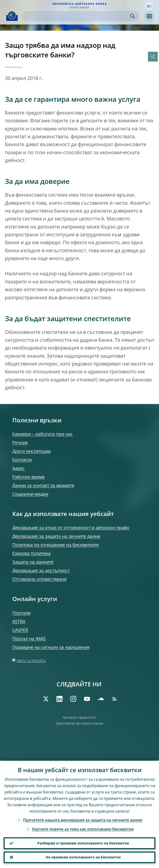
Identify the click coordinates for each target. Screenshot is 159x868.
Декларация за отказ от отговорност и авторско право (71, 528)
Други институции (31, 451)
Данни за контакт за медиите (43, 485)
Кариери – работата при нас (43, 434)
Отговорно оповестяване (39, 579)
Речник (20, 442)
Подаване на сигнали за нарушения (51, 647)
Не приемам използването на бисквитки (83, 857)
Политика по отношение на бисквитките (56, 545)
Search (133, 16)
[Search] (77, 16)
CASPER (20, 630)
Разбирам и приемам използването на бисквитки (83, 843)
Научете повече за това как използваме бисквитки (83, 829)
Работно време (29, 477)
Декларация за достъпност (41, 570)
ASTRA (19, 621)
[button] (149, 6)
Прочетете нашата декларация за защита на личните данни (83, 819)
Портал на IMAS (29, 639)
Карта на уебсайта (31, 660)
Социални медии (30, 494)
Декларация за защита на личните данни (56, 536)
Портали (21, 613)
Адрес (19, 468)
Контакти (22, 460)
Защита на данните (33, 562)
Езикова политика (31, 553)
